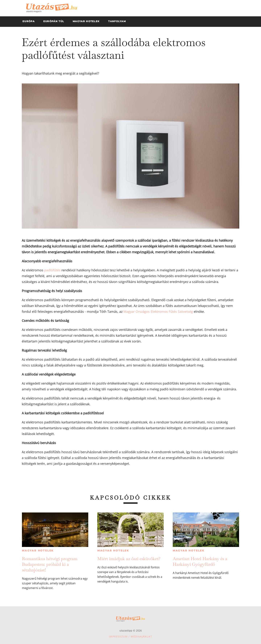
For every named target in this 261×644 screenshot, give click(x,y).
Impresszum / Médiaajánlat (130, 636)
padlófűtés (52, 270)
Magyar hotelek (38, 551)
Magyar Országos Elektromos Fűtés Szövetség (158, 311)
